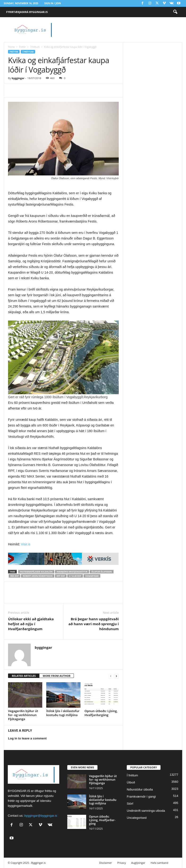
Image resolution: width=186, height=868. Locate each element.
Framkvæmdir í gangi (141, 797)
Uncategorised (137, 818)
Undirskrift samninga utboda (146, 811)
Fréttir (22, 47)
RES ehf (15, 576)
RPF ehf (61, 576)
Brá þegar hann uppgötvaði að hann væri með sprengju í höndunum (94, 624)
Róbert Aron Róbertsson (38, 576)
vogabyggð (92, 576)
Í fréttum (35, 47)
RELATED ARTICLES (24, 676)
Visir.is (25, 544)
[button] (175, 12)
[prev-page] (111, 676)
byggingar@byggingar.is (41, 816)
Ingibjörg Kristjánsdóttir (72, 572)
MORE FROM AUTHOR (57, 676)
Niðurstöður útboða (140, 789)
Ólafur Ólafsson (101, 572)
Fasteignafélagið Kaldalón (36, 572)
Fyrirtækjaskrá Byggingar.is (27, 12)
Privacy (122, 863)
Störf (130, 804)
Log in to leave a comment (27, 738)
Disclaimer (106, 863)
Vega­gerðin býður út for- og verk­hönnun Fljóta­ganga (23, 715)
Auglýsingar (138, 863)
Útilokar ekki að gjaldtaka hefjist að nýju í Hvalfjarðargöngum (31, 624)
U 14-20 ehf (75, 576)
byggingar (18, 78)
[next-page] (116, 676)
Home (11, 47)
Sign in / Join (53, 3)
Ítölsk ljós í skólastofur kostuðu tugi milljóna (63, 713)
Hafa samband (159, 863)
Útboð (131, 782)
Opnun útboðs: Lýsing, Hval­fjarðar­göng (101, 713)
